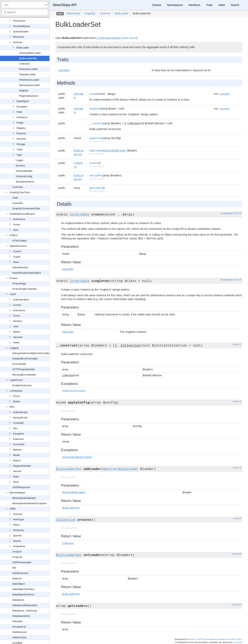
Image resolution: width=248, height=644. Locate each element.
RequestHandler (22, 466)
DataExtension (20, 573)
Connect (18, 514)
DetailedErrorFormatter (25, 359)
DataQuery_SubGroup (25, 611)
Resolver (21, 133)
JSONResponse (21, 487)
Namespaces (175, 5)
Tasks (16, 342)
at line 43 (237, 280)
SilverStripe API (65, 5)
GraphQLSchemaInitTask (26, 208)
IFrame (14, 278)
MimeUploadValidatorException (30, 503)
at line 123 (237, 605)
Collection (25, 64)
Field (19, 112)
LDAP (13, 294)
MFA (12, 407)
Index (222, 5)
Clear (15, 198)
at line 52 (237, 401)
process (94, 163)
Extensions (19, 219)
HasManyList (19, 632)
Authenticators (21, 300)
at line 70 (237, 468)
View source (130, 38)
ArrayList (17, 557)
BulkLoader (23, 48)
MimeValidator (17, 493)
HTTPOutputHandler (24, 369)
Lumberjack (16, 391)
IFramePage (19, 284)
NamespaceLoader (30, 85)
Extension (18, 439)
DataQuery (18, 600)
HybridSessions (18, 246)
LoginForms (16, 380)
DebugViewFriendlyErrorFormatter (31, 353)
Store (16, 262)
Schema (18, 42)
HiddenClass (19, 637)
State (16, 477)
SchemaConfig (24, 176)
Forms (17, 225)
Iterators (18, 321)
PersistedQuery (22, 26)
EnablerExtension (22, 385)
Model (16, 332)
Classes (157, 5)
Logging (14, 348)
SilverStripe (73, 13)
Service (17, 471)
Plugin (20, 123)
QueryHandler (21, 32)
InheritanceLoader (29, 80)
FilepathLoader (28, 74)
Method (17, 450)
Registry (24, 90)
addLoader (96, 151)
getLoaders (96, 188)
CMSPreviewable (22, 562)
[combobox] (25, 12)
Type (19, 155)
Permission (19, 21)
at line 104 (237, 554)
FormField (19, 444)
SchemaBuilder (24, 171)
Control (17, 251)
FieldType (18, 519)
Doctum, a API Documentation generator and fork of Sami (215, 639)
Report (17, 460)
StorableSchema (25, 182)
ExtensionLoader (29, 69)
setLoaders (96, 175)
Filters (16, 525)
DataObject (23, 101)
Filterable (17, 621)
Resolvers (19, 37)
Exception (22, 107)
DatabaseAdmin (21, 616)
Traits (20, 149)
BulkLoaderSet (28, 58)
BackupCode (20, 418)
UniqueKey (19, 546)
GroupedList (19, 627)
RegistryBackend (29, 96)
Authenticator (20, 412)
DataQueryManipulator (25, 605)
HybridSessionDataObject (27, 273)
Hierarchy (18, 530)
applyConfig (96, 138)
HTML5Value (19, 241)
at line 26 (237, 213)
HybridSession (20, 267)
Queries (17, 536)
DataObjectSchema (23, 594)
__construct (96, 123)
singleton (95, 109)
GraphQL (90, 13)
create (93, 94)
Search (17, 541)
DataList (17, 578)
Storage (21, 144)
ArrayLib (17, 552)
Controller (18, 187)
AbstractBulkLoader (30, 53)
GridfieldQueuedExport (22, 214)
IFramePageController (25, 289)
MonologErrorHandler (24, 375)
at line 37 (237, 344)
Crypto (17, 257)
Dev (15, 428)
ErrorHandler (19, 364)
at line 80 (237, 518)
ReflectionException (74, 391)
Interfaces (22, 117)
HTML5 (14, 235)
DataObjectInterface (23, 589)
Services (21, 139)
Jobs (16, 230)
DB (14, 568)
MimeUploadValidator (24, 498)
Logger (20, 160)
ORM (12, 509)
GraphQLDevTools (20, 192)
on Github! (237, 642)
